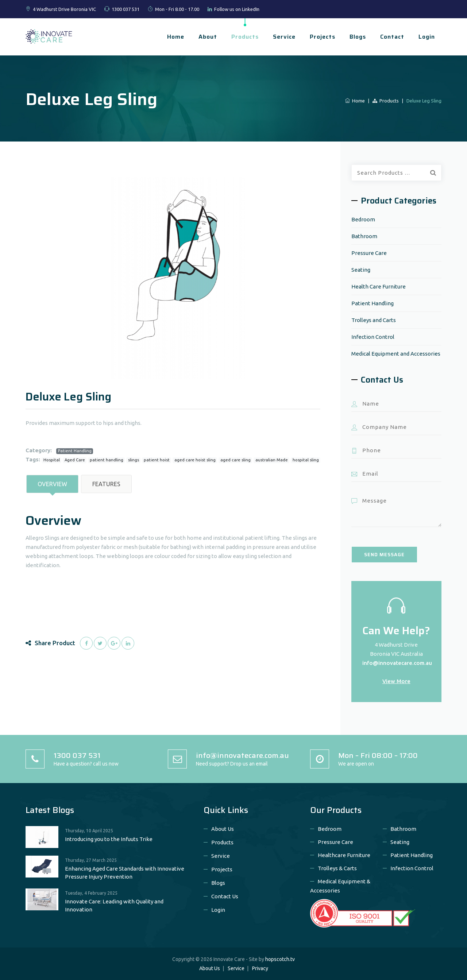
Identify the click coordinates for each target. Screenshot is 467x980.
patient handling (107, 460)
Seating (361, 270)
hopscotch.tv (280, 959)
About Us (223, 829)
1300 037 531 (126, 9)
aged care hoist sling (195, 460)
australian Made (272, 460)
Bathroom (364, 236)
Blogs (358, 37)
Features (106, 484)
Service (284, 37)
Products (245, 37)
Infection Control (373, 337)
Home (176, 37)
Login (427, 37)
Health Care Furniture (379, 286)
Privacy (260, 968)
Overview (52, 484)
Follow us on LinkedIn (237, 9)
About (208, 37)
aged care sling (236, 460)
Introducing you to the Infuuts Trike (109, 839)
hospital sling (306, 460)
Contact (392, 37)
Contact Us (225, 896)
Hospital (52, 460)
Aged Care (75, 460)
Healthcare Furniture (344, 855)
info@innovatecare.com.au (397, 663)
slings (134, 460)
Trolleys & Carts (337, 868)
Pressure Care (369, 253)
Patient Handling (75, 451)
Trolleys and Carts (374, 320)
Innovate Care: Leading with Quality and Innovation (114, 905)
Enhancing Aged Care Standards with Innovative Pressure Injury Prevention (125, 873)
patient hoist (157, 460)
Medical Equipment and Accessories (396, 354)
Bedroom (363, 219)
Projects (323, 37)
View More (396, 681)
